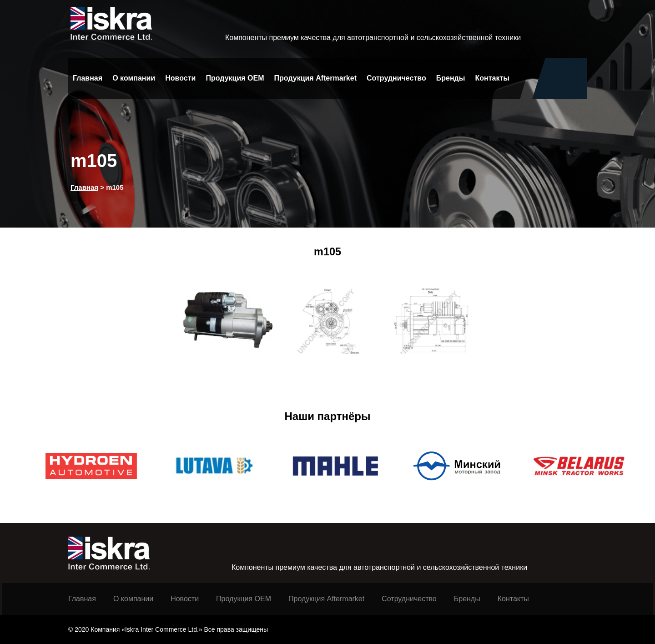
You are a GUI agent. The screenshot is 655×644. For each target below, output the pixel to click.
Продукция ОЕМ (244, 599)
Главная (88, 78)
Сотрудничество (396, 78)
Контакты (492, 78)
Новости (180, 78)
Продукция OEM (235, 78)
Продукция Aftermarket (315, 78)
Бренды (451, 78)
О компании (134, 78)
